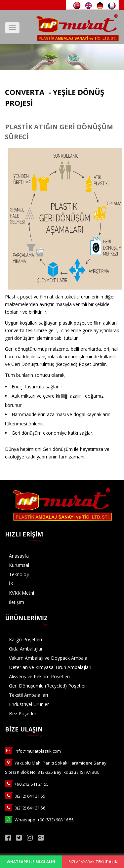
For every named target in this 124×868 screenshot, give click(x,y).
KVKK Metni (21, 593)
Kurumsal (19, 565)
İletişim (17, 602)
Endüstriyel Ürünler (29, 704)
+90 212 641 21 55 (32, 784)
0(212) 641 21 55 (30, 796)
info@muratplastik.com (38, 751)
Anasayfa (19, 556)
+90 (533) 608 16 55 (56, 820)
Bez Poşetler (23, 713)
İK (11, 584)
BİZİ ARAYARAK (93, 862)
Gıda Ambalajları (26, 649)
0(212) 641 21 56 (30, 808)
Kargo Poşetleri (25, 639)
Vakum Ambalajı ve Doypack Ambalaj (49, 658)
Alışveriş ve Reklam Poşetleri (39, 676)
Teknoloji (19, 574)
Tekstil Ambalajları (28, 695)
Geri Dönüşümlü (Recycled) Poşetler (47, 686)
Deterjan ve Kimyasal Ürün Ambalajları (50, 667)
